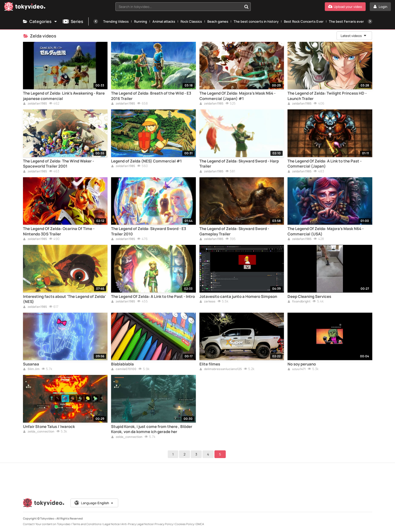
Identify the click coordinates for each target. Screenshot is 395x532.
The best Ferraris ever (346, 21)
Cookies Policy (185, 524)
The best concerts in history (256, 21)
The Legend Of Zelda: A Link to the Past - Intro (153, 297)
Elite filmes (210, 364)
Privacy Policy (164, 524)
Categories (40, 21)
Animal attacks (164, 21)
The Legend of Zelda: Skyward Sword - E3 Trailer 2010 (149, 231)
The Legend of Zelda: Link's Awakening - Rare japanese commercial (64, 96)
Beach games (218, 21)
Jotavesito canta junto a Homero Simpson (238, 297)
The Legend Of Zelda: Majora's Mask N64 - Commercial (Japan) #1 (237, 96)
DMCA (200, 524)
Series (73, 21)
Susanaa (31, 364)
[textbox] (179, 7)
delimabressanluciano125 (221, 369)
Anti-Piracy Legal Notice (137, 524)
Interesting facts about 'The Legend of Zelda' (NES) (64, 299)
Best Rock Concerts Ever (304, 21)
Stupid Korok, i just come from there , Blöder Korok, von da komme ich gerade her (152, 429)
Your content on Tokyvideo (53, 524)
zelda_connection (39, 432)
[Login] (380, 7)
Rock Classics (191, 21)
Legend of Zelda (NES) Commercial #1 (146, 161)
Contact (28, 524)
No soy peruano (302, 364)
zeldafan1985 (35, 104)
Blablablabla (122, 364)
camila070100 (124, 369)
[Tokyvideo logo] (25, 8)
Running (141, 21)
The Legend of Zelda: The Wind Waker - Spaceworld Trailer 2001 (58, 164)
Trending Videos (116, 21)
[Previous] (96, 21)
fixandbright (299, 302)
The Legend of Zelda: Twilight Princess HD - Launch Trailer (327, 96)
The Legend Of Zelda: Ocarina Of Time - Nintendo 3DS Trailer (59, 231)
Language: (94, 503)
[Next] (370, 21)
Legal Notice (111, 524)
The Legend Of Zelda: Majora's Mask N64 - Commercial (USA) (326, 231)
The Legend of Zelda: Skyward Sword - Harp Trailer (239, 164)
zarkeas (207, 302)
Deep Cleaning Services (309, 297)
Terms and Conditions (87, 524)
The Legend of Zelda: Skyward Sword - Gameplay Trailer (234, 231)
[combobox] (183, 7)
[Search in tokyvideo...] (246, 7)
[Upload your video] (345, 7)
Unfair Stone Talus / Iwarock (49, 427)
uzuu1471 (297, 369)
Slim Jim (31, 369)
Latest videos (354, 36)
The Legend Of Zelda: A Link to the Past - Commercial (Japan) (325, 164)
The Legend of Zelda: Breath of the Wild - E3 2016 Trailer (151, 96)
